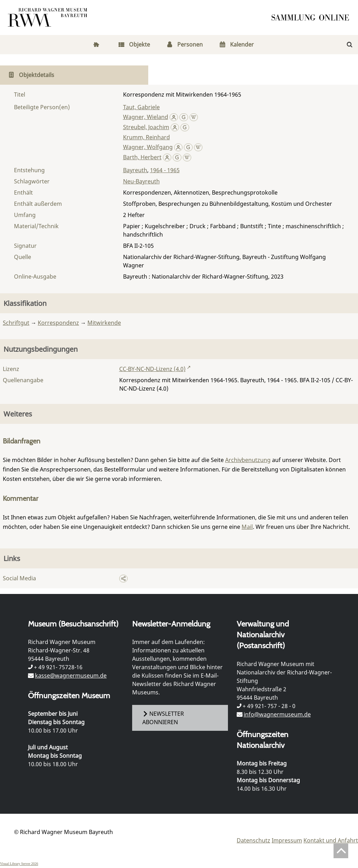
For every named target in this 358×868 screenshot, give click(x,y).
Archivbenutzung (248, 460)
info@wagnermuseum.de (277, 714)
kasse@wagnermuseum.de (71, 675)
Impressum (287, 840)
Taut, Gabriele (141, 107)
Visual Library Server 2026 (19, 864)
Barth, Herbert (142, 157)
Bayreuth (135, 170)
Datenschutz (253, 840)
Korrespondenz (58, 323)
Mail (247, 527)
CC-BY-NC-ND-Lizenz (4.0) (152, 369)
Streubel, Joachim (146, 127)
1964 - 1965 (165, 170)
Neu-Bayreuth (141, 181)
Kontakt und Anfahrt (331, 840)
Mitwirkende (104, 323)
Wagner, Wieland (146, 117)
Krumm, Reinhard (146, 137)
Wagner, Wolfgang (148, 147)
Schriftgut (16, 323)
